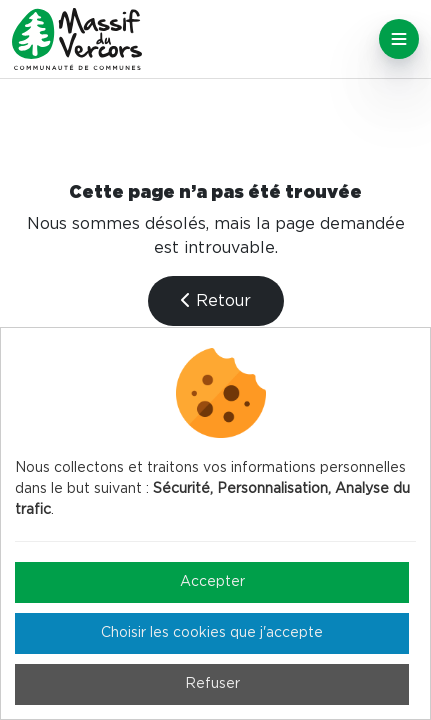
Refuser (212, 684)
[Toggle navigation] (399, 39)
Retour (216, 300)
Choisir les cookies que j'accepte (212, 633)
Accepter (212, 582)
